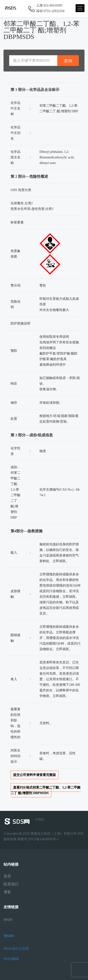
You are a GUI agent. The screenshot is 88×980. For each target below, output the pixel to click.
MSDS (8, 920)
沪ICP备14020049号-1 (43, 839)
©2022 (24, 821)
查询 (68, 61)
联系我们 (11, 884)
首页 (7, 876)
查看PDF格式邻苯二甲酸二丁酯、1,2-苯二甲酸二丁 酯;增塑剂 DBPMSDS (46, 790)
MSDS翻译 (11, 959)
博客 (7, 892)
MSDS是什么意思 (16, 949)
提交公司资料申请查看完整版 (34, 775)
